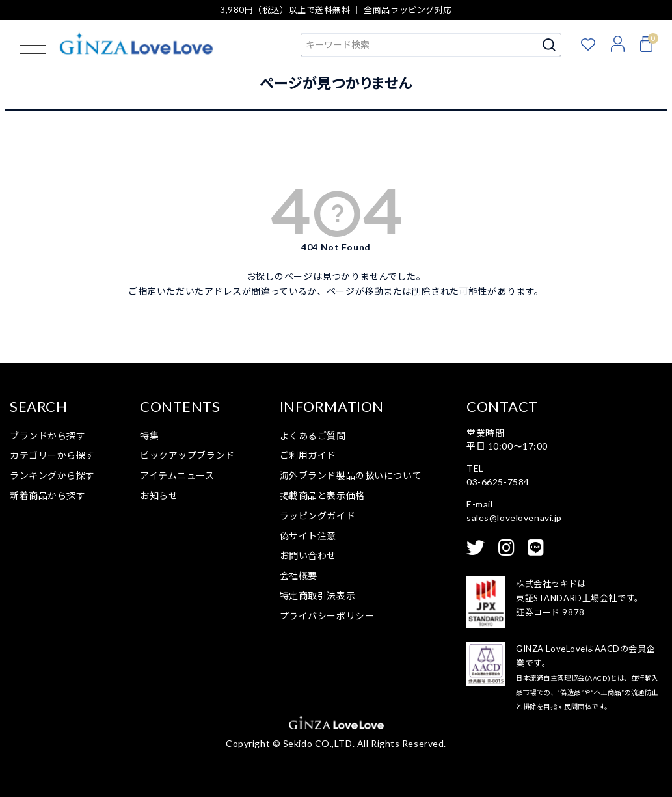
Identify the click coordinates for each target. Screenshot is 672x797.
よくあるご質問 (313, 436)
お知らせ (159, 495)
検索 (549, 45)
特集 (149, 436)
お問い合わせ (308, 555)
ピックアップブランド (187, 455)
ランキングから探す (52, 475)
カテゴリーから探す (52, 455)
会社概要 (299, 575)
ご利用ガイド (308, 455)
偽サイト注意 (308, 536)
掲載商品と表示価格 (322, 495)
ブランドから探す (47, 436)
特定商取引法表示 (317, 596)
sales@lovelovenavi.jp (514, 518)
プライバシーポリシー (327, 616)
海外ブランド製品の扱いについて (351, 475)
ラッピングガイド (317, 516)
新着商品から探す (47, 495)
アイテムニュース (177, 475)
